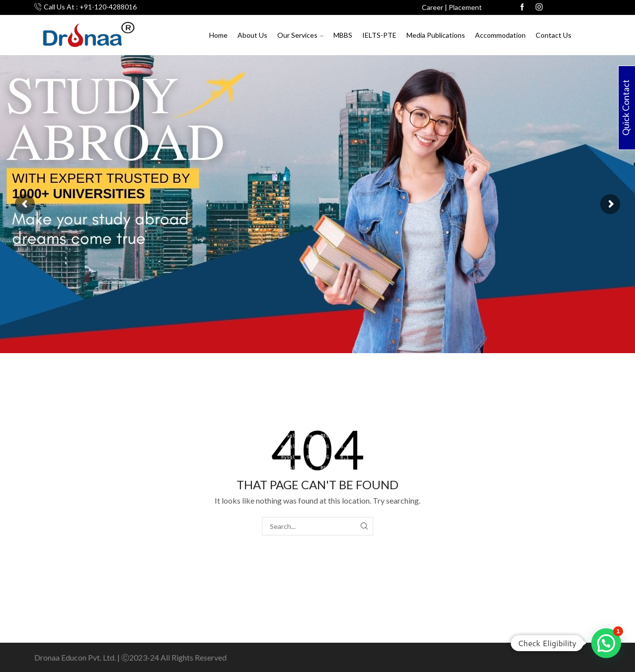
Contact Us (554, 35)
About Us (252, 35)
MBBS (343, 35)
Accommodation (500, 35)
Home (218, 35)
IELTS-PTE (379, 35)
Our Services (300, 35)
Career (433, 7)
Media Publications (436, 35)
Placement (465, 7)
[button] (606, 643)
